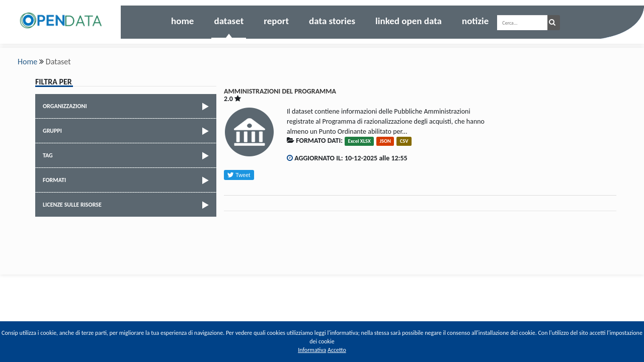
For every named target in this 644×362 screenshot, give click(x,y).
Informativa (312, 350)
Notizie (475, 21)
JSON (385, 141)
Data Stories (332, 21)
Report (276, 21)
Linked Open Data (409, 21)
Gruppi (127, 131)
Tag (127, 156)
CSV (404, 141)
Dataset (229, 21)
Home (182, 21)
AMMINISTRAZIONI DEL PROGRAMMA (280, 91)
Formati (127, 180)
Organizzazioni (127, 107)
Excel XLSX (359, 141)
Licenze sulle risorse (127, 205)
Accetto (337, 350)
